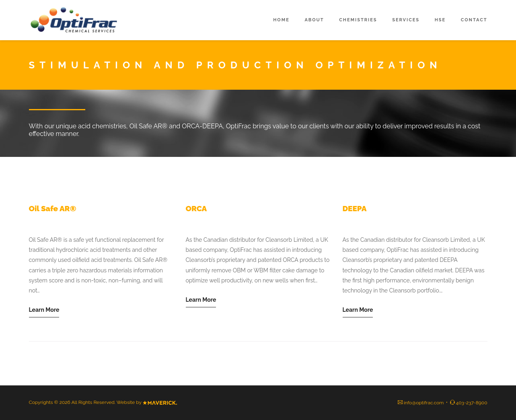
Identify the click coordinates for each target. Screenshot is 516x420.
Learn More (44, 310)
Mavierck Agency (160, 403)
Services (406, 20)
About (314, 20)
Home (281, 20)
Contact (474, 20)
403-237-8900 (472, 403)
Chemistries (358, 20)
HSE (440, 20)
